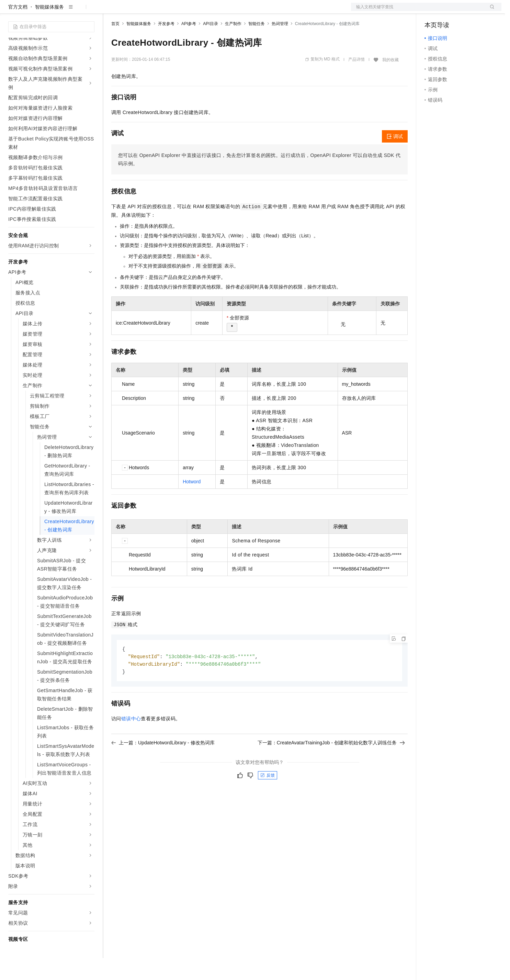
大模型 (70, 11)
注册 (465, 11)
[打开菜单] (11, 11)
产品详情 (356, 81)
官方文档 (18, 29)
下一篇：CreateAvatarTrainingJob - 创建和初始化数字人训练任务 (331, 766)
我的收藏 (390, 82)
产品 (89, 11)
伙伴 (186, 11)
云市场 (167, 11)
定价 (148, 11)
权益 (132, 11)
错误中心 (131, 742)
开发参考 (166, 46)
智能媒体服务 (49, 29)
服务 (203, 11)
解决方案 (111, 11)
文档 (418, 11)
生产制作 (233, 46)
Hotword (192, 504)
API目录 (210, 46)
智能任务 (257, 46)
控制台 (449, 11)
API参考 (189, 46)
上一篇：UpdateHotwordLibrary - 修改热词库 (163, 766)
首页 (115, 46)
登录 (490, 11)
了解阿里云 (226, 11)
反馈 (268, 799)
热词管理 (280, 46)
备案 (432, 11)
